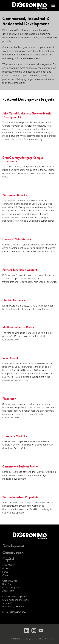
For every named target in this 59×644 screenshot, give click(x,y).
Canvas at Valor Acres (17, 239)
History (6, 568)
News (5, 572)
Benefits (7, 584)
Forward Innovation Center (20, 270)
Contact (6, 575)
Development (13, 546)
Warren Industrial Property (20, 497)
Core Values (9, 565)
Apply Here (8, 591)
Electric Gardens (14, 300)
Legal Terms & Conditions (45, 639)
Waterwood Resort (15, 195)
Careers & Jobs (10, 581)
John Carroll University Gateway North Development (27, 115)
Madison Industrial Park (18, 327)
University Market (15, 436)
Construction (13, 552)
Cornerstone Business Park (20, 466)
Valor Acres (11, 358)
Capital (8, 559)
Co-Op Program (11, 588)
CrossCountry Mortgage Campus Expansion (23, 159)
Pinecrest (9, 399)
